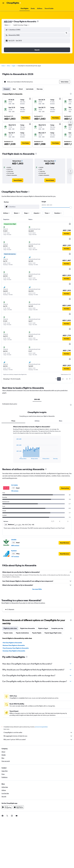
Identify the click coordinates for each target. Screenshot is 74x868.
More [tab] (61, 421)
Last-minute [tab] (30, 89)
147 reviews (15, 557)
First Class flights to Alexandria (12, 643)
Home (3, 66)
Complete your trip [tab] (57, 628)
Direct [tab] (21, 89)
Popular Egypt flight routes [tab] (53, 633)
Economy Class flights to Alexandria (14, 651)
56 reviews (15, 491)
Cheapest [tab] (7, 89)
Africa (8, 66)
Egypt (14, 66)
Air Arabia (15, 485)
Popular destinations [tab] (22, 633)
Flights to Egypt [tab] (43, 628)
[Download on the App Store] (18, 809)
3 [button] (67, 379)
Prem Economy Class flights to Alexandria (16, 648)
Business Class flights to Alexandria (14, 645)
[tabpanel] (37, 445)
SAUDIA (14, 540)
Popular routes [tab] (8, 633)
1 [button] (59, 379)
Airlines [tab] (37, 421)
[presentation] (38, 21)
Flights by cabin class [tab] (10, 628)
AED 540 (8, 21)
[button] (3, 3)
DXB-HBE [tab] (37, 399)
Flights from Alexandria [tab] (28, 628)
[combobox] (8, 25)
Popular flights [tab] (37, 633)
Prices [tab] (13, 421)
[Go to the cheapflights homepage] (14, 3)
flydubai (14, 551)
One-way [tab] (40, 89)
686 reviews (15, 546)
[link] (18, 180)
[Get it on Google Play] (7, 809)
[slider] (71, 207)
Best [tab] (14, 89)
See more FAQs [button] (37, 589)
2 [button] (63, 379)
